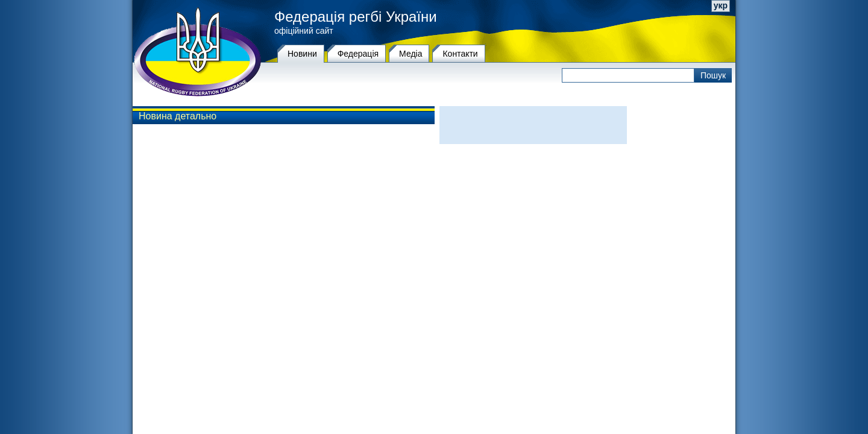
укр (721, 5)
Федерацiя (358, 54)
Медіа (410, 54)
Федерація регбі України (356, 17)
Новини (302, 54)
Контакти (460, 54)
